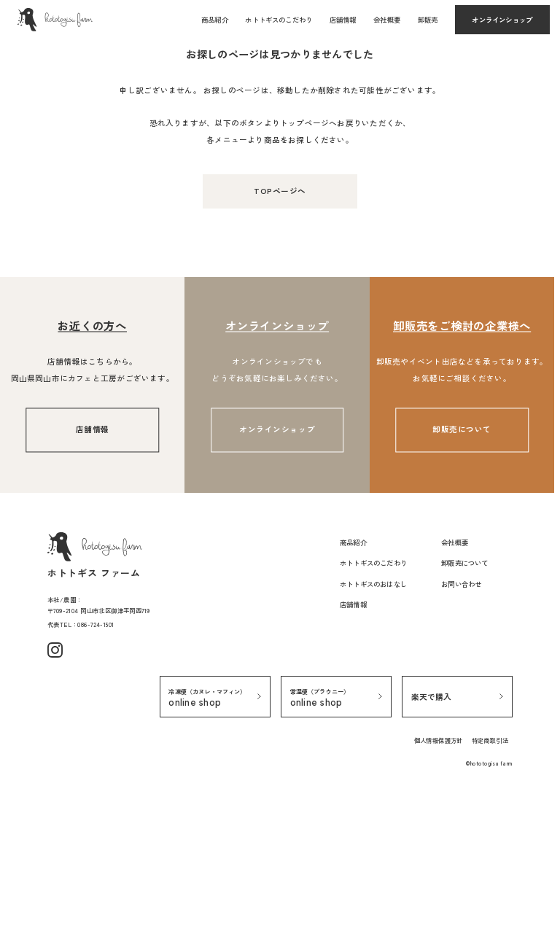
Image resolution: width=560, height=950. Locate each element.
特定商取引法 (490, 903)
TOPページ (34, 160)
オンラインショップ (502, 20)
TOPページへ (280, 355)
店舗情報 (343, 20)
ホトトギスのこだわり (279, 20)
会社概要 (387, 20)
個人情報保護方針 (439, 903)
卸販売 (428, 20)
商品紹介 (215, 20)
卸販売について (462, 594)
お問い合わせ (461, 747)
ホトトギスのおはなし (373, 747)
